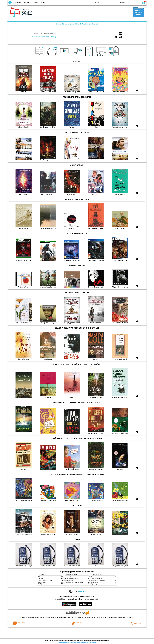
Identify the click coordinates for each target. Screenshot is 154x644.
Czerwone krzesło (95, 577)
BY (115, 2)
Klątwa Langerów (69, 584)
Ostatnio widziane (69, 580)
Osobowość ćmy (42, 582)
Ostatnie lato (41, 577)
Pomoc (35, 3)
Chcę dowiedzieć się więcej (67, 642)
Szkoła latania (68, 577)
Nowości (18, 3)
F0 (127, 2)
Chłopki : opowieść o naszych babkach (74, 582)
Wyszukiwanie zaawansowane (41, 37)
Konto (43, 3)
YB (111, 2)
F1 (131, 2)
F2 (136, 2)
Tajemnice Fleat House (97, 579)
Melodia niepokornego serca (71, 579)
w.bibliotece (67, 618)
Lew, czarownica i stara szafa (45, 580)
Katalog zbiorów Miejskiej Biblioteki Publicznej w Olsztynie (77, 24)
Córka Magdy (41, 579)
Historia (27, 3)
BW (107, 2)
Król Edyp (40, 584)
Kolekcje (54, 37)
